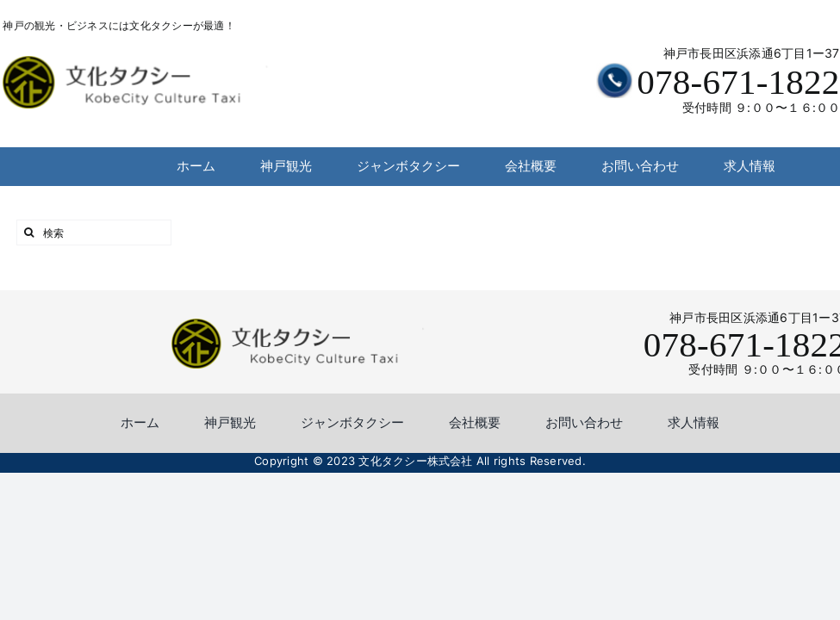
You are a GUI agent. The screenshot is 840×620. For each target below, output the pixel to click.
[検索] (94, 232)
